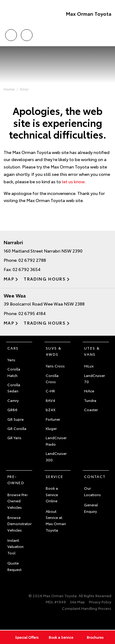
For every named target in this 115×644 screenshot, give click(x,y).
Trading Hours (45, 279)
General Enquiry (91, 508)
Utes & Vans (92, 351)
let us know (73, 181)
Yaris (11, 360)
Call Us (11, 34)
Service (55, 476)
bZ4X (51, 409)
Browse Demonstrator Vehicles (19, 524)
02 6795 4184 (32, 313)
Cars (13, 348)
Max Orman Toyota (89, 13)
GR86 (12, 409)
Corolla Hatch (14, 372)
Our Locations (92, 491)
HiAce (89, 391)
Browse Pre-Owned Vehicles (18, 501)
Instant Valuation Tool (15, 546)
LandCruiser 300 (56, 456)
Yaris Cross (55, 366)
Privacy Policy (100, 602)
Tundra (90, 400)
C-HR (50, 391)
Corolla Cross (52, 378)
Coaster (91, 409)
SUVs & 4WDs (54, 351)
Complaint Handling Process (87, 608)
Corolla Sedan (14, 388)
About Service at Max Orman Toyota (56, 520)
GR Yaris (14, 437)
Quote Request (14, 566)
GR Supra (15, 419)
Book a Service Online (52, 494)
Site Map (77, 602)
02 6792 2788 (32, 260)
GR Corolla (17, 428)
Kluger (51, 428)
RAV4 (50, 400)
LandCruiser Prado (56, 441)
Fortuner (53, 419)
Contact (95, 476)
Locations (27, 34)
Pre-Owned (16, 479)
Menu (108, 35)
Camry (13, 400)
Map (9, 279)
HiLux (89, 366)
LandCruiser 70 (94, 378)
